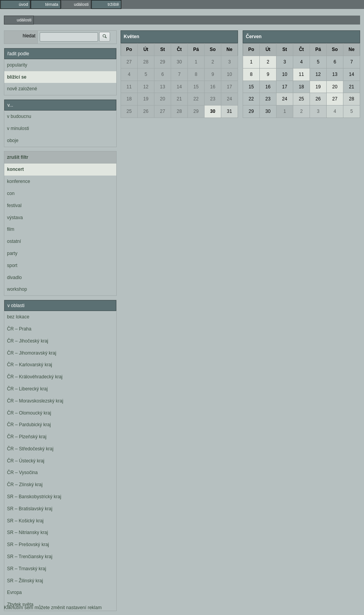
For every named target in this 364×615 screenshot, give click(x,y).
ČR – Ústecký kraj (26, 461)
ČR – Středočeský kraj (30, 449)
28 (146, 62)
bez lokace (18, 317)
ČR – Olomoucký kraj (29, 413)
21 (179, 99)
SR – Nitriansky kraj (27, 532)
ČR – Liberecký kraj (27, 389)
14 (179, 87)
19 (146, 99)
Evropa (14, 592)
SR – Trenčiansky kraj (30, 557)
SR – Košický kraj (25, 521)
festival (14, 206)
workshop (17, 289)
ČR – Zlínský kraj (25, 485)
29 (162, 62)
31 (229, 111)
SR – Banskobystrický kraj (34, 497)
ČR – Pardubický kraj (29, 425)
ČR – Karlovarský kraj (30, 365)
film (11, 229)
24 (229, 99)
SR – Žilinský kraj (25, 581)
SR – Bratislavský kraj (30, 509)
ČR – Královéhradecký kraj (35, 377)
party (12, 253)
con (11, 193)
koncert (15, 169)
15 (196, 87)
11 (129, 87)
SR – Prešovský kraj (28, 545)
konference (18, 181)
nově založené (22, 89)
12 (146, 87)
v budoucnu (19, 116)
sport (12, 265)
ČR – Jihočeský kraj (28, 341)
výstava (15, 218)
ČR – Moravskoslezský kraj (35, 401)
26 (146, 111)
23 (213, 99)
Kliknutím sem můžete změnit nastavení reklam (53, 608)
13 (162, 87)
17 (229, 87)
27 (129, 62)
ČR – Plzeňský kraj (27, 437)
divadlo (14, 278)
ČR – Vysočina (22, 473)
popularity (17, 65)
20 (162, 99)
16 (213, 87)
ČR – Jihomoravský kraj (32, 353)
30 (179, 62)
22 (196, 99)
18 (129, 99)
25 (129, 111)
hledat (29, 36)
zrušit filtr (18, 157)
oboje (13, 141)
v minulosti (18, 128)
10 (229, 74)
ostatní (14, 241)
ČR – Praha (19, 329)
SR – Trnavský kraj (27, 569)
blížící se (17, 77)
